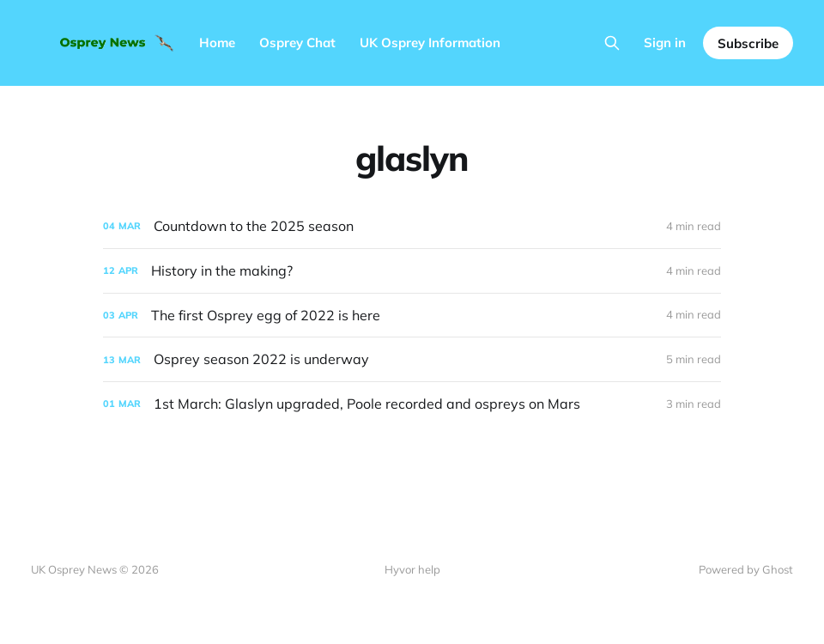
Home (217, 43)
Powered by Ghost (746, 569)
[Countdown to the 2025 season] (412, 226)
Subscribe (748, 43)
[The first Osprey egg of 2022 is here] (412, 316)
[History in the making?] (412, 271)
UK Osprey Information (430, 43)
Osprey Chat (297, 43)
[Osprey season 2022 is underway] (412, 359)
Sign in (665, 43)
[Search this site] (612, 43)
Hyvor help (412, 569)
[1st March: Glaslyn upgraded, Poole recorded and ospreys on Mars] (412, 404)
